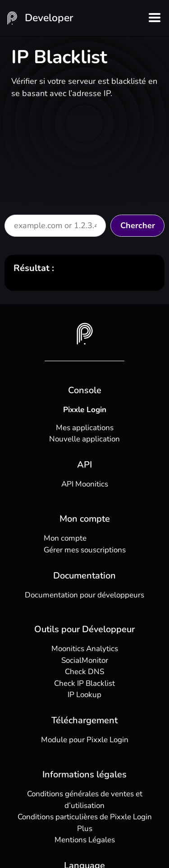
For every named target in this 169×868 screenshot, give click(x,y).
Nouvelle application (84, 439)
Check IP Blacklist (84, 683)
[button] (154, 18)
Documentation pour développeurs (84, 595)
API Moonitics (85, 484)
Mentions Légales (85, 840)
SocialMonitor (85, 660)
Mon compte (65, 538)
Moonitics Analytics (85, 649)
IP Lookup (84, 695)
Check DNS (84, 672)
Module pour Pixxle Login (85, 740)
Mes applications (85, 428)
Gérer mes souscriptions (85, 550)
